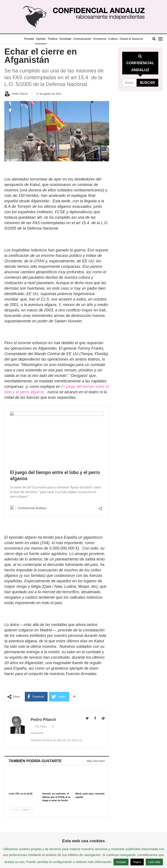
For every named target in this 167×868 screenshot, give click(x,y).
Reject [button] (137, 862)
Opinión (46, 39)
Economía (109, 39)
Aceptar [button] (121, 862)
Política (59, 39)
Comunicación (90, 39)
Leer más (154, 862)
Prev (15, 810)
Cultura (123, 39)
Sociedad (72, 39)
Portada (33, 39)
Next (27, 810)
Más (133, 39)
